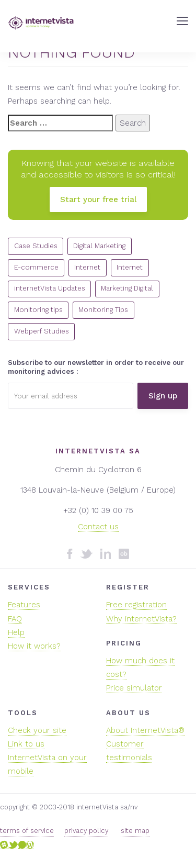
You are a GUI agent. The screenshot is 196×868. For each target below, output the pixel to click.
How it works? (34, 646)
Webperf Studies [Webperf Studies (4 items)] (42, 331)
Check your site (37, 730)
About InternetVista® (145, 730)
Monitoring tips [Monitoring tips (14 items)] (38, 310)
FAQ (15, 619)
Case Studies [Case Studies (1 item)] (36, 246)
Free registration (136, 605)
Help (16, 632)
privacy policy (86, 831)
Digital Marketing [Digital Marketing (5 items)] (99, 246)
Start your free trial (98, 199)
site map (135, 831)
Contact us (98, 527)
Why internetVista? (141, 619)
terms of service (27, 831)
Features (24, 605)
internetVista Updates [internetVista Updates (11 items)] (50, 288)
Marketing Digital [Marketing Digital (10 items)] (127, 288)
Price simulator (134, 688)
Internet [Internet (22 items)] (87, 267)
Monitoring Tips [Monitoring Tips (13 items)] (103, 310)
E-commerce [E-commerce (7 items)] (36, 267)
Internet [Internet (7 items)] (130, 267)
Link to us (26, 744)
